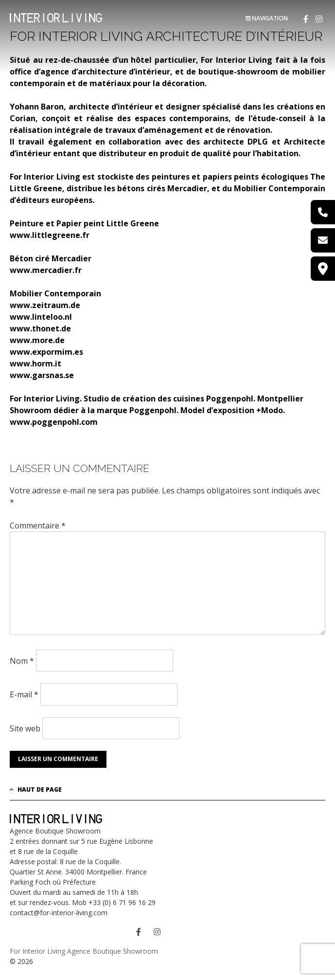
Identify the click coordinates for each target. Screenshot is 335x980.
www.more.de (37, 340)
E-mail (24, 694)
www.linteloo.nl (41, 317)
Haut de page (36, 789)
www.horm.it (35, 363)
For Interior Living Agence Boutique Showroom (84, 951)
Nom (22, 661)
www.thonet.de (40, 328)
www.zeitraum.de (45, 305)
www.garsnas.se (42, 375)
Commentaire (38, 526)
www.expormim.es (46, 352)
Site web (25, 728)
